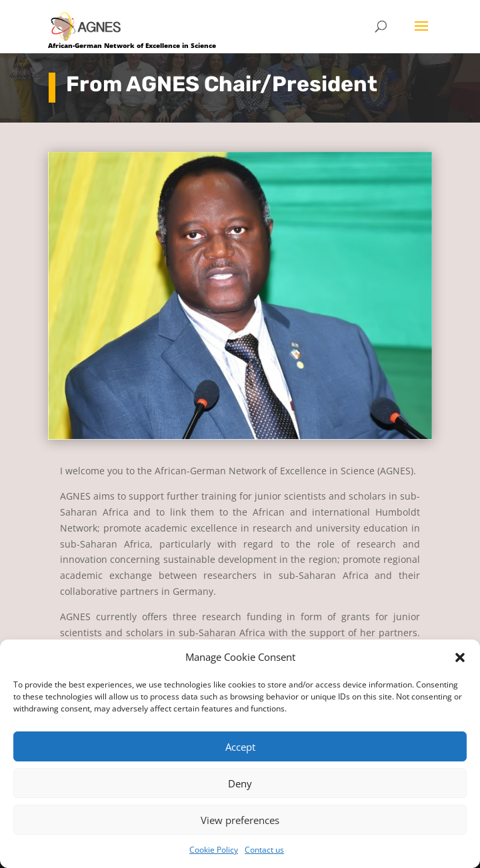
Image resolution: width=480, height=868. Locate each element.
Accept (240, 747)
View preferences (240, 820)
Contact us (264, 850)
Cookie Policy (214, 850)
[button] (460, 657)
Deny (240, 783)
